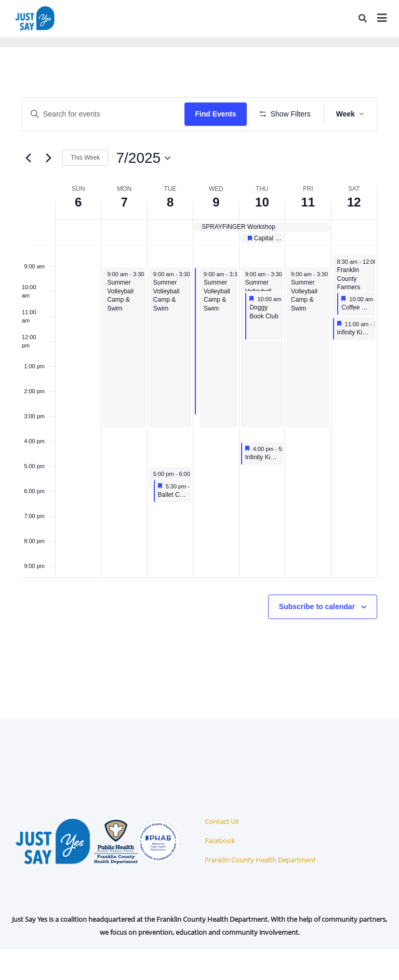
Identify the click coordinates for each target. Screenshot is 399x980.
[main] (199, 398)
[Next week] (48, 188)
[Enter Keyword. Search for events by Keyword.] (105, 114)
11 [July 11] (308, 233)
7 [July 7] (124, 233)
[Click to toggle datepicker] (143, 188)
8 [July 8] (170, 233)
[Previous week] (28, 188)
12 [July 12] (354, 233)
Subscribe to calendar (317, 637)
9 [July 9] (216, 233)
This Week (85, 188)
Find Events (219, 114)
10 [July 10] (262, 233)
